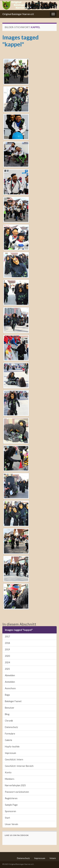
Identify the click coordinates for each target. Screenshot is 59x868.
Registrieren (11, 798)
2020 (7, 656)
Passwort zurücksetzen (17, 792)
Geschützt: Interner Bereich (19, 766)
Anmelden (10, 682)
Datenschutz (11, 727)
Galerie (8, 740)
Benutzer (10, 708)
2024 (7, 662)
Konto (8, 772)
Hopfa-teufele (12, 747)
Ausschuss (10, 688)
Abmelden (10, 675)
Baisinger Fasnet (13, 701)
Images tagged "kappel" (20, 41)
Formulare (10, 734)
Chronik (9, 721)
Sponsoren (10, 811)
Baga (7, 695)
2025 (7, 669)
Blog (7, 714)
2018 (7, 643)
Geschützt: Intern (14, 759)
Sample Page (11, 805)
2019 (7, 649)
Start (7, 818)
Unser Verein (11, 824)
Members (10, 779)
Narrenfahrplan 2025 (15, 785)
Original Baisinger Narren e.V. (18, 14)
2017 (7, 637)
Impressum (10, 753)
